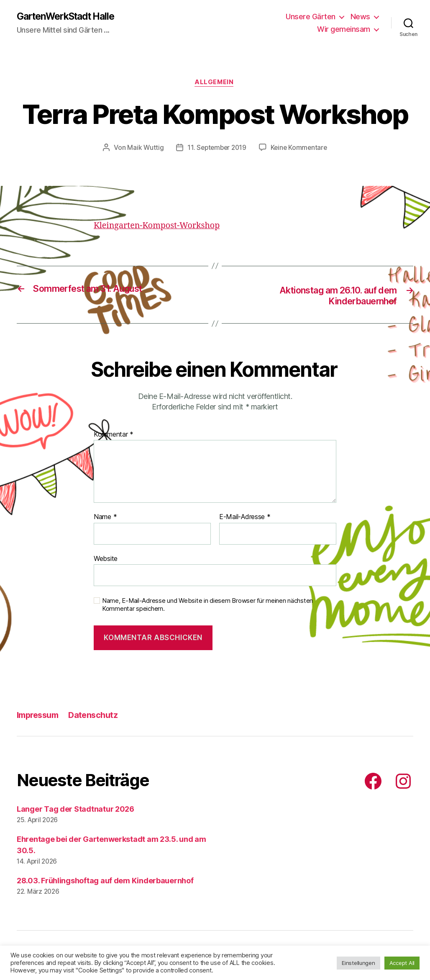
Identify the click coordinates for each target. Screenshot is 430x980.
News (360, 17)
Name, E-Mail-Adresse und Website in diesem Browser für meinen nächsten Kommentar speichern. (207, 607)
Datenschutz (99, 717)
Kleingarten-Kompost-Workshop (161, 227)
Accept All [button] (402, 963)
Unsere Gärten (311, 17)
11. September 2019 (216, 149)
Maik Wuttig (143, 149)
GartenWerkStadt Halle (70, 17)
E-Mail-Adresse (245, 520)
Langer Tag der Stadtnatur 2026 (76, 811)
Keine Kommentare (301, 149)
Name (105, 520)
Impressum (40, 717)
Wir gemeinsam (344, 30)
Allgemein (215, 84)
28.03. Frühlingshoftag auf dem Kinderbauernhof (105, 883)
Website (106, 561)
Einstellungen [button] (358, 963)
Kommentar (114, 437)
